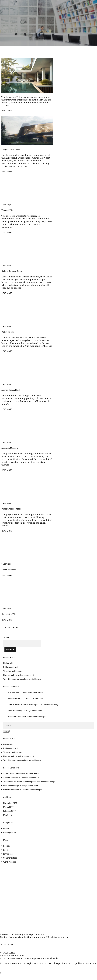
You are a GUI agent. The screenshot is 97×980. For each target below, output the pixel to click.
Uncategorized (9, 833)
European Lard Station (11, 149)
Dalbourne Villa (8, 332)
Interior (6, 829)
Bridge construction (12, 667)
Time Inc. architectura (13, 671)
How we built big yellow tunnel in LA (19, 675)
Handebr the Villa (9, 614)
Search (6, 637)
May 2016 (7, 815)
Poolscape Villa (8, 91)
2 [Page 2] (5, 628)
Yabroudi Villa (7, 210)
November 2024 (10, 803)
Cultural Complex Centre (12, 271)
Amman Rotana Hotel (11, 390)
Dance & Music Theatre (11, 509)
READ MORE (7, 111)
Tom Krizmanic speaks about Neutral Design (22, 679)
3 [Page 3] (7, 628)
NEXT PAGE (13, 628)
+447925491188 (8, 953)
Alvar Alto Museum (10, 448)
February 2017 (9, 811)
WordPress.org (10, 862)
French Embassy (9, 570)
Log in (6, 850)
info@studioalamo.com (12, 956)
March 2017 (8, 807)
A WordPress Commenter (19, 692)
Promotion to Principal (36, 717)
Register (7, 846)
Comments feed (10, 858)
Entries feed (8, 854)
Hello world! (8, 663)
